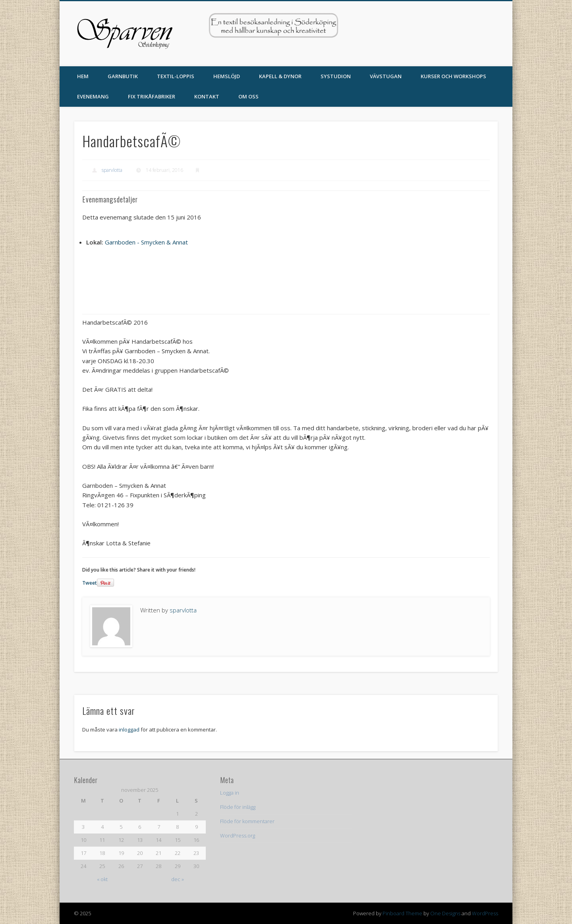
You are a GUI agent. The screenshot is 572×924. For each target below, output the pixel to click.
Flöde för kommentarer (247, 821)
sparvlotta (112, 170)
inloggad (129, 730)
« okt (102, 879)
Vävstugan (386, 76)
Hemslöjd (227, 76)
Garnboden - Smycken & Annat (146, 242)
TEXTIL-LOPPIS (176, 76)
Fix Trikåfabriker (152, 96)
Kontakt (207, 96)
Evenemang (93, 96)
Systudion (336, 76)
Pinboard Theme (402, 913)
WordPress (485, 913)
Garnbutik (123, 76)
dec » (178, 879)
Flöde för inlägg (238, 807)
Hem (83, 76)
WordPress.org (238, 835)
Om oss (248, 96)
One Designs (445, 913)
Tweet (90, 583)
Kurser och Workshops (453, 76)
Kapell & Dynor (280, 76)
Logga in (230, 793)
